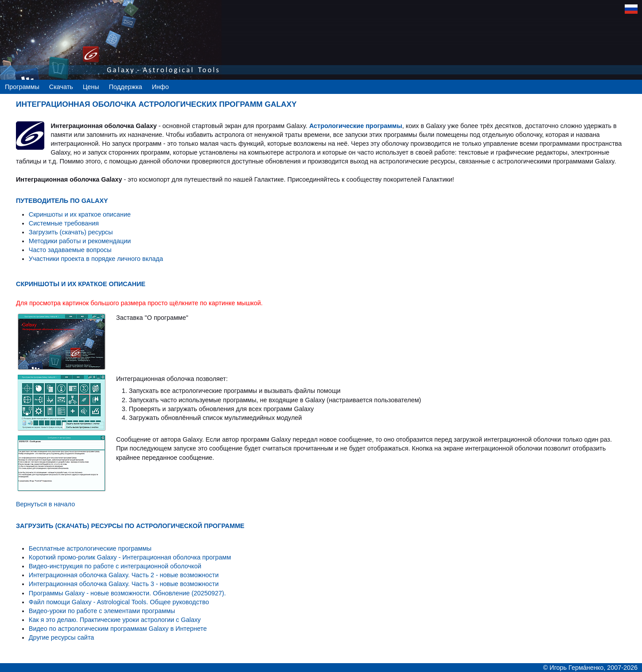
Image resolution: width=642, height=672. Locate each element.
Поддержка (126, 87)
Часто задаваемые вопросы (70, 250)
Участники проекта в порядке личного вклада (96, 259)
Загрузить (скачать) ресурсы (71, 232)
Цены (91, 87)
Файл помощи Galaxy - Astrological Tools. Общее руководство (119, 602)
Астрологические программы (356, 126)
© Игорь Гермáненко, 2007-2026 (590, 668)
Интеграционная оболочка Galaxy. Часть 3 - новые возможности (124, 584)
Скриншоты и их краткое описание (80, 214)
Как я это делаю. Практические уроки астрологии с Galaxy (115, 620)
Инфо (160, 87)
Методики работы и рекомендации (80, 241)
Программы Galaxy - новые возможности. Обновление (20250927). (127, 593)
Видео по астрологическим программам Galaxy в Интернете (118, 629)
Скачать (61, 87)
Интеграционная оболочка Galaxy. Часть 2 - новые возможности (124, 575)
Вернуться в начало (45, 504)
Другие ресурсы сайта (62, 637)
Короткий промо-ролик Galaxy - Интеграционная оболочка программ (130, 557)
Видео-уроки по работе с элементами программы (102, 611)
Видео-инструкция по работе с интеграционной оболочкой (115, 566)
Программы (22, 87)
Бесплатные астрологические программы (90, 548)
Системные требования (64, 223)
